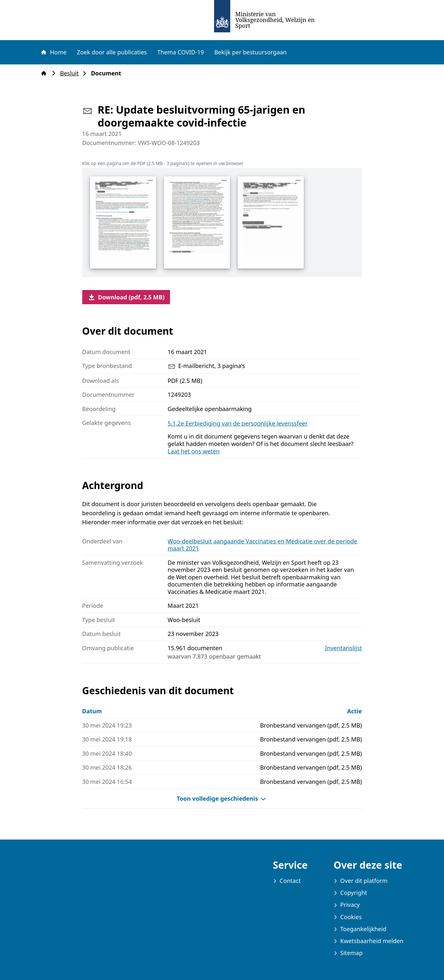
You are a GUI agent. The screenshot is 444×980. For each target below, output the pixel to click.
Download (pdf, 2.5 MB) (126, 297)
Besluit (71, 73)
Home (53, 52)
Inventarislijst (344, 648)
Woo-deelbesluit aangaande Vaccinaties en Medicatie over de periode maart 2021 (262, 545)
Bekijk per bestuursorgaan (251, 52)
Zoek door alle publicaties (112, 52)
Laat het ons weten (194, 451)
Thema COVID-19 (180, 52)
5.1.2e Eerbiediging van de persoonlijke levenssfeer (238, 423)
